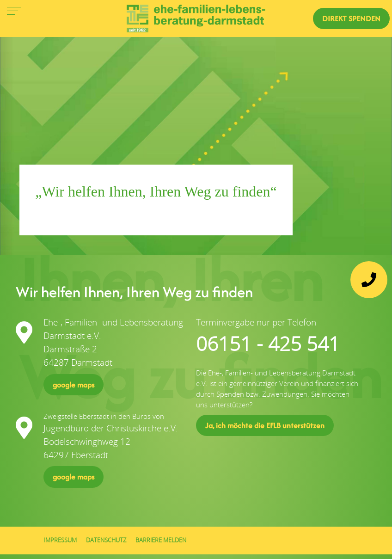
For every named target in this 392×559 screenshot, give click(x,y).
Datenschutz (106, 540)
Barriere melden (161, 540)
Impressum (60, 540)
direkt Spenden (351, 18)
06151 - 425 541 (268, 344)
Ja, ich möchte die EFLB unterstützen (265, 425)
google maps (73, 385)
